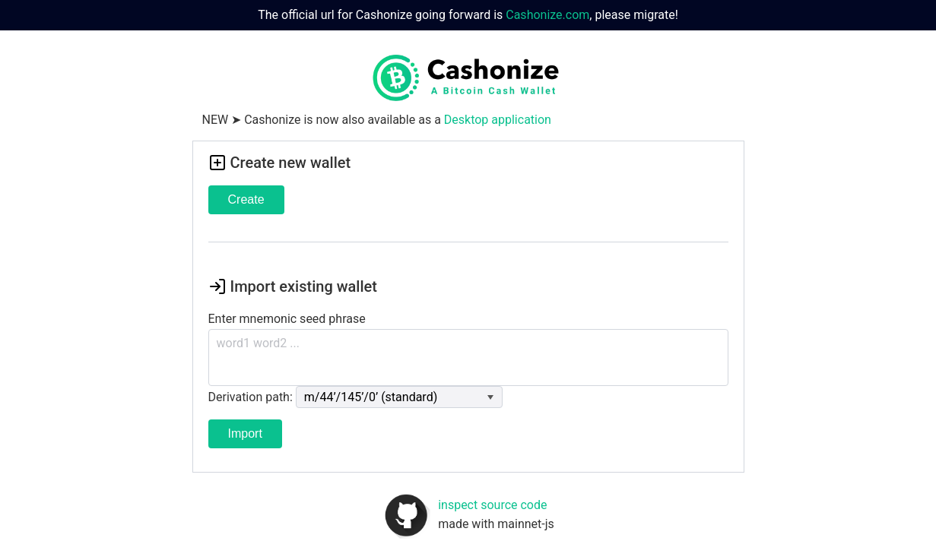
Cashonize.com (547, 15)
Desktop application (498, 120)
